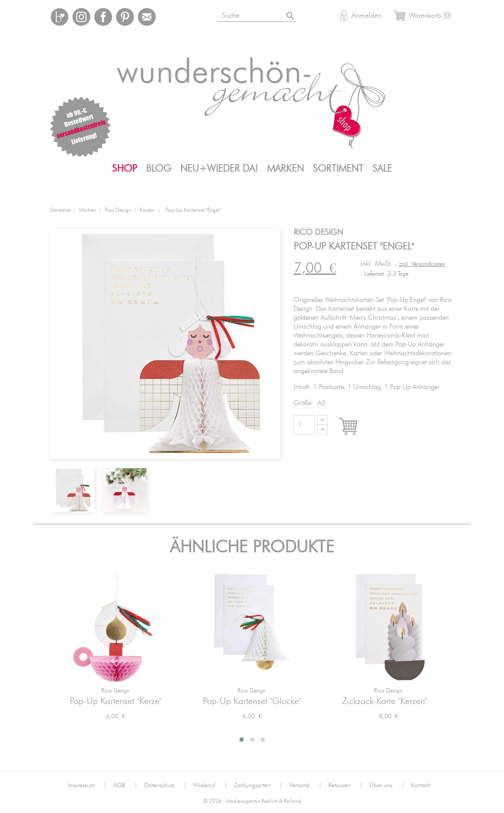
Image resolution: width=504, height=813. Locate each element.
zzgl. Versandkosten (422, 264)
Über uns (387, 785)
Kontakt (421, 785)
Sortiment (338, 169)
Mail (147, 17)
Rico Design (116, 691)
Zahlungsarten (258, 785)
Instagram (81, 17)
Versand (305, 785)
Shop (125, 169)
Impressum (87, 785)
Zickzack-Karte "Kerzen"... (389, 701)
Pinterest (125, 17)
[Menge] (304, 425)
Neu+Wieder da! (219, 169)
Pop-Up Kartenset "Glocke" (252, 701)
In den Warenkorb (356, 427)
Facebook (103, 17)
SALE (382, 169)
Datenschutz (165, 785)
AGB (125, 785)
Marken (285, 169)
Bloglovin (60, 17)
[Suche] (268, 14)
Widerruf (210, 785)
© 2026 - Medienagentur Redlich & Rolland (252, 801)
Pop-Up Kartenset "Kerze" (116, 701)
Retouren (345, 785)
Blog (159, 169)
